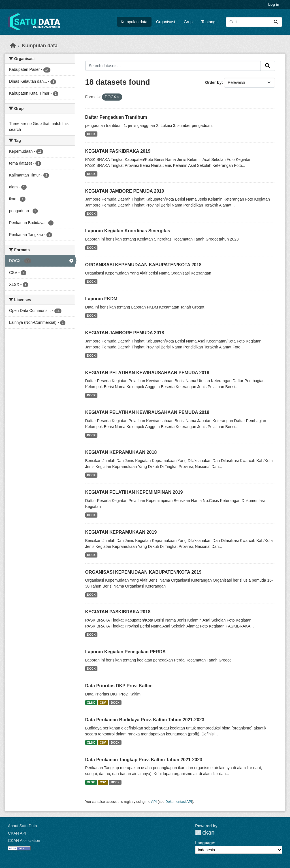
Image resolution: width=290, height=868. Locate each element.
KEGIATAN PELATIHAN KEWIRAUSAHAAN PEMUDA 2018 (147, 412)
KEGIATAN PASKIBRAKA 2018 (118, 612)
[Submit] (276, 22)
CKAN (205, 832)
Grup (188, 22)
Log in (274, 4)
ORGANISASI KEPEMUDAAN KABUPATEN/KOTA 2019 (143, 572)
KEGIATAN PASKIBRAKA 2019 (118, 151)
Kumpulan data (134, 22)
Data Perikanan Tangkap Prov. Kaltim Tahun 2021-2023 (144, 760)
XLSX (91, 703)
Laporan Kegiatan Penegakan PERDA (126, 652)
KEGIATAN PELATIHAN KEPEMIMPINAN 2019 (134, 492)
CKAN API (17, 833)
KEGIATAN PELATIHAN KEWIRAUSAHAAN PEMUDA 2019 (147, 373)
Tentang (208, 22)
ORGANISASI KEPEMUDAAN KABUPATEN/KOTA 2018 (143, 265)
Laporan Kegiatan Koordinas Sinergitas (128, 231)
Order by (213, 82)
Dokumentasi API (179, 802)
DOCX (91, 134)
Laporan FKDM (101, 299)
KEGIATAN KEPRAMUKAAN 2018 (121, 452)
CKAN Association (24, 841)
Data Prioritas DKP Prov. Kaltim (119, 686)
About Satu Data (23, 826)
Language (204, 843)
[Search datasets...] (254, 22)
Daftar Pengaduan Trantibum (116, 117)
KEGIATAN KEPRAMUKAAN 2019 (121, 532)
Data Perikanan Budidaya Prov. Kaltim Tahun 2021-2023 (145, 720)
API (154, 802)
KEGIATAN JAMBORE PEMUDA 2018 (125, 333)
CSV (103, 703)
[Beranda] (13, 46)
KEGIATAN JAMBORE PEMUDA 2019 (125, 191)
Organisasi (166, 22)
